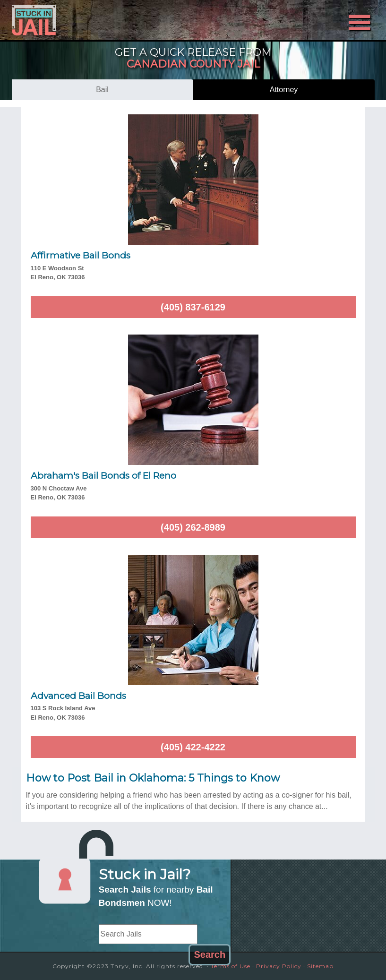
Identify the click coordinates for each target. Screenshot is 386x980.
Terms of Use (231, 966)
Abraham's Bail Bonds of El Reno (103, 476)
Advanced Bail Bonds (78, 696)
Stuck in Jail (66, 20)
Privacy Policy (279, 966)
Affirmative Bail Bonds (81, 255)
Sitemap (320, 966)
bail (102, 90)
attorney (284, 90)
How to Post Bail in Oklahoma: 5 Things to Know (153, 778)
